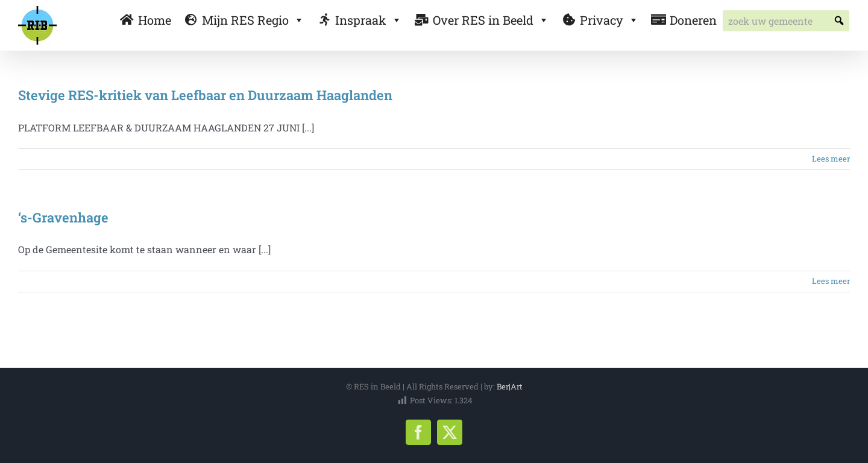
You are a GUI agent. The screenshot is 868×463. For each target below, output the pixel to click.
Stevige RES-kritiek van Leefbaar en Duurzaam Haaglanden (205, 95)
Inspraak (369, 20)
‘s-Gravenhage (63, 217)
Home (155, 20)
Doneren (693, 20)
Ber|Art (510, 386)
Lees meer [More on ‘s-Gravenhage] (831, 281)
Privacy (609, 20)
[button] (839, 21)
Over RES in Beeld (491, 20)
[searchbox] (786, 21)
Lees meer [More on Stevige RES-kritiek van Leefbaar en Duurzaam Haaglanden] (831, 159)
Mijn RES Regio (253, 20)
